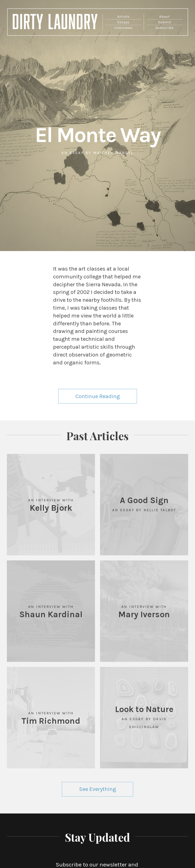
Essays (123, 22)
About (164, 16)
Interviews (123, 28)
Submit (165, 22)
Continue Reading (98, 396)
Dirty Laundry (55, 23)
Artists (123, 16)
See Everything (97, 789)
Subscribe (164, 28)
